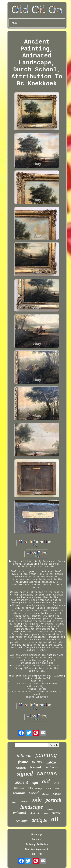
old (46, 781)
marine (56, 813)
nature (57, 794)
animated (20, 813)
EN (33, 854)
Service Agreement (37, 849)
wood (34, 793)
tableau (24, 755)
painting (46, 755)
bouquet (50, 809)
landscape (32, 807)
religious (21, 768)
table (51, 763)
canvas (47, 774)
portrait (53, 800)
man (14, 802)
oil (55, 819)
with (56, 783)
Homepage (37, 835)
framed (35, 767)
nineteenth (35, 813)
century (24, 801)
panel (37, 762)
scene (48, 788)
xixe (57, 788)
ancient (21, 782)
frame (23, 762)
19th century (35, 788)
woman (19, 793)
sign (35, 783)
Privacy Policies (37, 844)
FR (40, 854)
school (19, 788)
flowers (46, 794)
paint (46, 814)
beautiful (22, 821)
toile (36, 800)
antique (39, 820)
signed (25, 773)
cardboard (51, 767)
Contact (37, 840)
